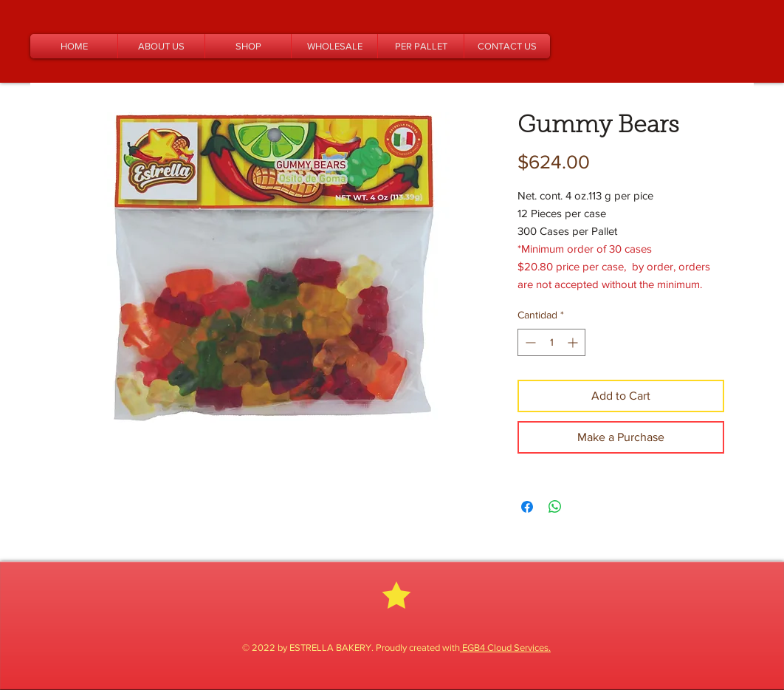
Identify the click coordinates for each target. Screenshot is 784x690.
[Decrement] (529, 342)
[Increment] (574, 342)
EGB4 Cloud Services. (505, 648)
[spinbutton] (551, 342)
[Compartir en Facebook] (527, 507)
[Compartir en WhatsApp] (555, 507)
